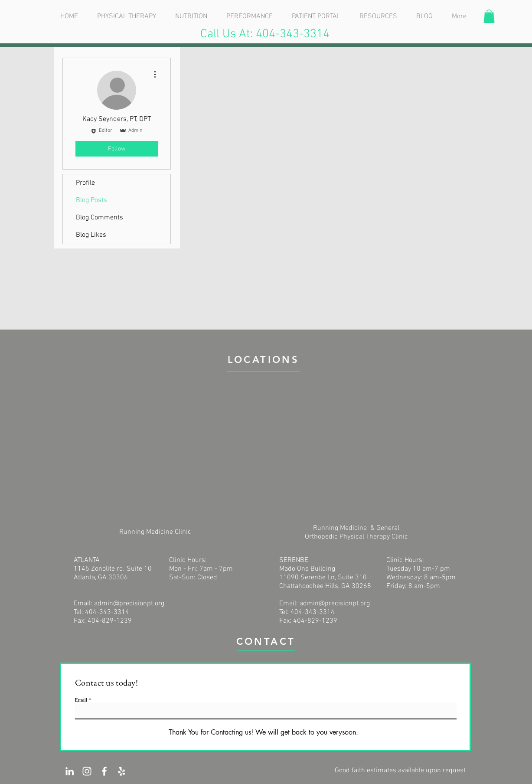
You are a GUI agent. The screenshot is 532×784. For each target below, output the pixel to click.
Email (81, 700)
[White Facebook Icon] (104, 771)
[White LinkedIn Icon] (70, 771)
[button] (489, 16)
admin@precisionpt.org (129, 604)
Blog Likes (91, 235)
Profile (85, 183)
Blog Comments (100, 218)
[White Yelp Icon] (122, 771)
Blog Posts (91, 200)
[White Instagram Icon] (87, 771)
